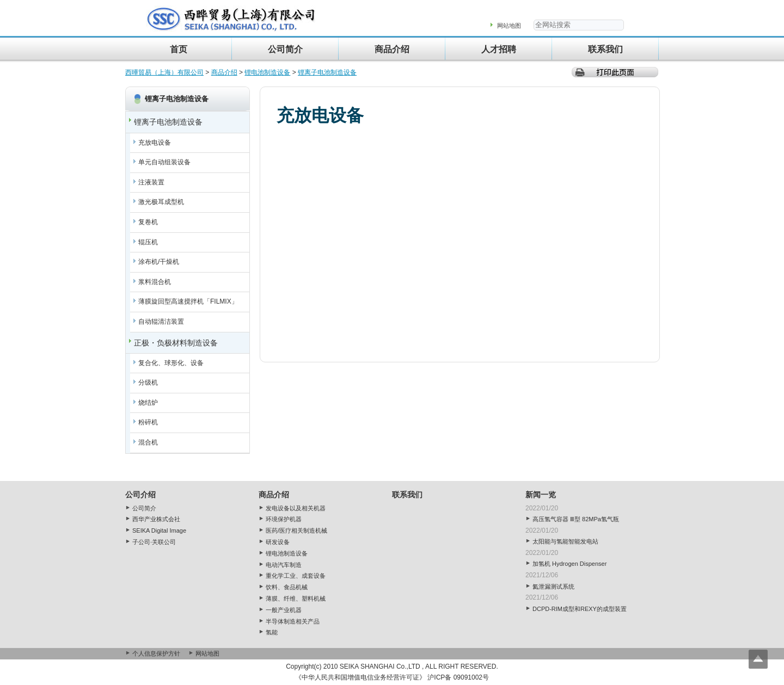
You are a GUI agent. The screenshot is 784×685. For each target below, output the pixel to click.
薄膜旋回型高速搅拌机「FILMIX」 (188, 301)
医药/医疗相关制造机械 (296, 530)
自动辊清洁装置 (161, 322)
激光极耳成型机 (161, 202)
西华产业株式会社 (156, 519)
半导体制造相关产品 (293, 621)
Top (758, 659)
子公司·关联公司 (154, 542)
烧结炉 (148, 403)
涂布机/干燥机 (159, 262)
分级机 (148, 382)
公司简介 (285, 49)
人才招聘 (499, 49)
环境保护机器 (284, 519)
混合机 (148, 442)
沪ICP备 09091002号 (458, 677)
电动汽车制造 (284, 565)
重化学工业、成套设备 (296, 576)
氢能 (272, 632)
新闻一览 (541, 495)
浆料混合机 (155, 282)
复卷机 (148, 222)
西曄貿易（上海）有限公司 (164, 72)
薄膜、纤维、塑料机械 (296, 598)
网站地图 (509, 26)
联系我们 (605, 49)
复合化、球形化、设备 (171, 363)
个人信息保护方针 (156, 653)
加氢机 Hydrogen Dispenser (569, 564)
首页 (179, 49)
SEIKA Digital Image (159, 530)
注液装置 (151, 182)
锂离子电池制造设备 (327, 72)
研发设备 (278, 542)
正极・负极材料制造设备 (176, 343)
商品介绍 (392, 49)
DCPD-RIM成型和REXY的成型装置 (580, 609)
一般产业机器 (284, 610)
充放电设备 (155, 143)
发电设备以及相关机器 (296, 508)
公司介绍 (140, 495)
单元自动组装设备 (164, 162)
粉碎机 (148, 422)
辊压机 (148, 242)
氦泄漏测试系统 (553, 587)
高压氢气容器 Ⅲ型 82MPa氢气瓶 (576, 519)
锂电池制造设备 (267, 72)
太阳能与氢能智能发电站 (565, 541)
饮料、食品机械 (287, 587)
